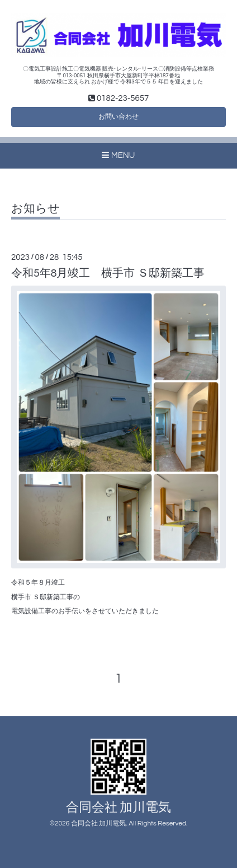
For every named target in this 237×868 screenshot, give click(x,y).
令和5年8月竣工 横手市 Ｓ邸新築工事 (108, 273)
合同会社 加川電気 (119, 808)
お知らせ (35, 209)
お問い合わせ (118, 117)
